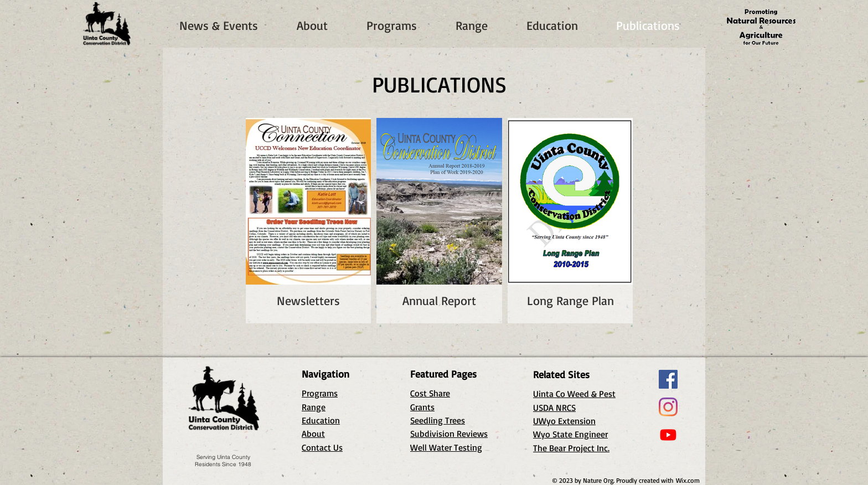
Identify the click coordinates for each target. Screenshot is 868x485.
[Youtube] (668, 435)
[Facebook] (668, 379)
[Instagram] (668, 407)
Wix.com (688, 480)
